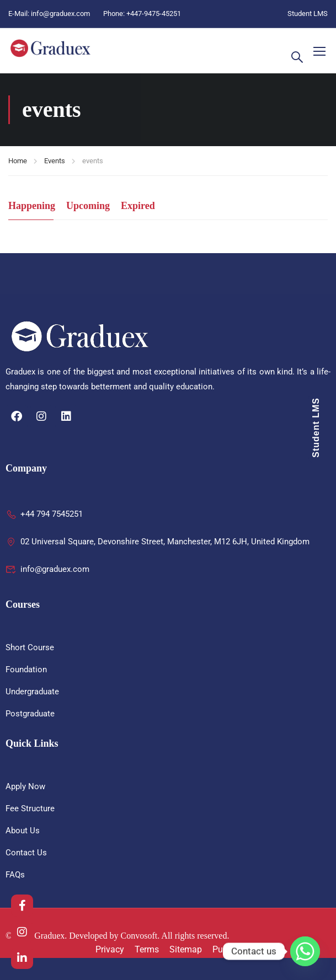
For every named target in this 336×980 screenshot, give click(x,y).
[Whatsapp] (305, 951)
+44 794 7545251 (44, 514)
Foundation (26, 670)
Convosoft (139, 936)
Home (18, 161)
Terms (147, 949)
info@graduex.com (60, 14)
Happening (32, 206)
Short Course (30, 647)
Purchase (231, 949)
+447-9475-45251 (154, 14)
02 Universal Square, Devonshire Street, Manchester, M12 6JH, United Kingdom (158, 542)
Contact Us (26, 853)
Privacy (110, 949)
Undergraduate (32, 692)
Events (55, 161)
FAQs (15, 875)
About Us (23, 831)
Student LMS (308, 14)
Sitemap (186, 949)
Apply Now (25, 786)
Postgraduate (30, 714)
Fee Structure (30, 808)
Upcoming (88, 206)
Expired (138, 206)
